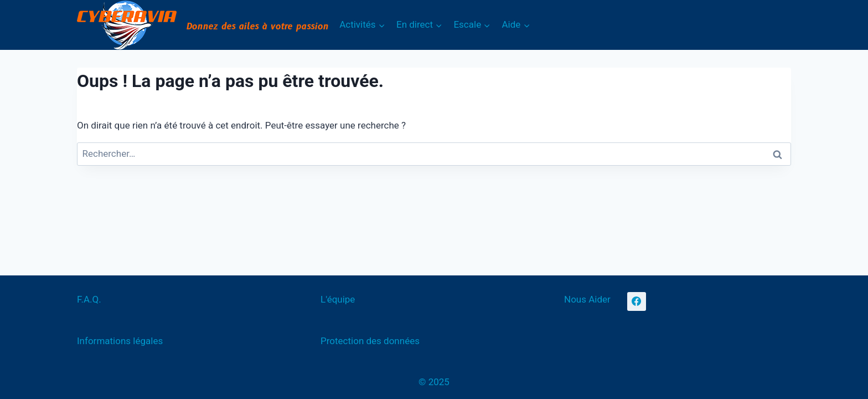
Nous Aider (587, 299)
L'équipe (338, 299)
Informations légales (120, 341)
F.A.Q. (89, 299)
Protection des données (370, 341)
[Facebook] (637, 301)
